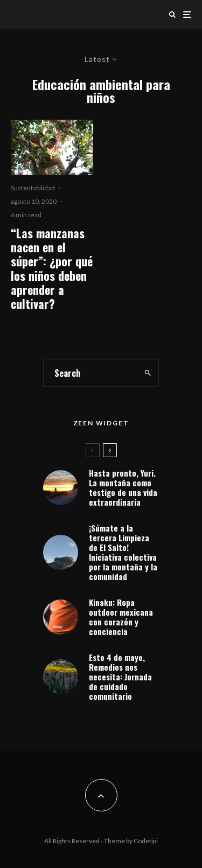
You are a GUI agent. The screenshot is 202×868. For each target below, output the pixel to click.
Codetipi (146, 841)
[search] (148, 373)
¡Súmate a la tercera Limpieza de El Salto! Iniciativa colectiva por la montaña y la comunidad (123, 552)
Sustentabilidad (33, 188)
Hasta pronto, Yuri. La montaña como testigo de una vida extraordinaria (123, 487)
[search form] (90, 373)
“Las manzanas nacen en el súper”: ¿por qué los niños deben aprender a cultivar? (52, 268)
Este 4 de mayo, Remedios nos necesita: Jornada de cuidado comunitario (120, 679)
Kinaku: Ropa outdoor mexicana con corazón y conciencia (121, 617)
